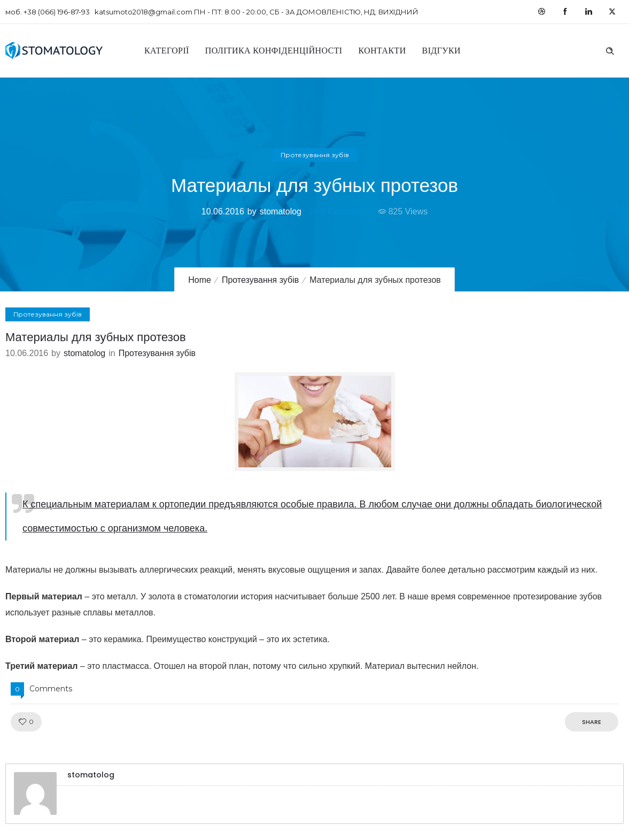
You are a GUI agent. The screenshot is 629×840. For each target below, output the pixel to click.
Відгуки (441, 51)
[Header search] (610, 50)
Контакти (382, 51)
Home (200, 280)
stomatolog (281, 211)
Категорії (167, 51)
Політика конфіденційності (274, 51)
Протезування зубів (260, 280)
